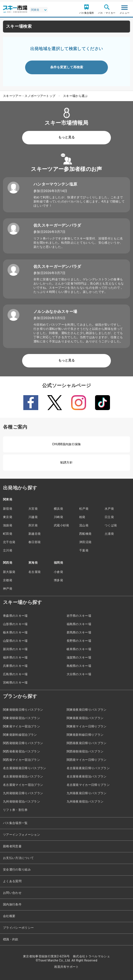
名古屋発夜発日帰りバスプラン (88, 768)
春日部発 (35, 542)
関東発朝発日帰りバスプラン (23, 710)
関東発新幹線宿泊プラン (20, 735)
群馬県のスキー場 (79, 632)
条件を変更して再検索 (67, 67)
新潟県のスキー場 (15, 649)
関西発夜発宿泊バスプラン (22, 751)
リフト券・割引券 (15, 810)
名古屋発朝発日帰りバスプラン (25, 768)
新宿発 (8, 509)
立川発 (8, 550)
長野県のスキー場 (79, 641)
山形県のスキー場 (15, 624)
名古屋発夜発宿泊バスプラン (87, 776)
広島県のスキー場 (15, 674)
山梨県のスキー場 (15, 641)
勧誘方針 (66, 462)
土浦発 (109, 534)
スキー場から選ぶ (75, 96)
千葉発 (84, 550)
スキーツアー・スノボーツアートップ (29, 96)
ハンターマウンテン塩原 (55, 184)
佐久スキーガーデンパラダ (57, 225)
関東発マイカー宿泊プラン (22, 726)
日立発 (109, 517)
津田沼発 (85, 542)
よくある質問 (12, 881)
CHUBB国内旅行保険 (66, 444)
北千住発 (9, 542)
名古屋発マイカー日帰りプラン (88, 785)
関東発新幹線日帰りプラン (85, 735)
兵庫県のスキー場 (15, 666)
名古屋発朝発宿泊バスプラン (23, 776)
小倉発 (58, 572)
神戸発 (8, 589)
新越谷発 (35, 534)
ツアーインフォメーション (22, 835)
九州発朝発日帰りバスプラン (23, 793)
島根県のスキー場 (79, 666)
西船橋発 (85, 534)
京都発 (8, 580)
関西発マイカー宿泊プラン (22, 760)
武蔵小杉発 (62, 525)
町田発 (8, 534)
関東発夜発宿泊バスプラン (85, 718)
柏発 (82, 517)
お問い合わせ (12, 893)
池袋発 (8, 525)
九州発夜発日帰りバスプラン (87, 793)
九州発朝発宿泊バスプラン (22, 802)
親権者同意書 (12, 846)
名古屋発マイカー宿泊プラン (23, 785)
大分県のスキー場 (79, 674)
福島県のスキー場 (79, 624)
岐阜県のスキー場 (79, 649)
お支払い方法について (18, 858)
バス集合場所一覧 (15, 823)
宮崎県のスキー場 (15, 683)
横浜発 (58, 509)
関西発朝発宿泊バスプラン (85, 751)
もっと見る (66, 137)
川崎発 (58, 517)
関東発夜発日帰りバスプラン (87, 710)
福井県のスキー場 (15, 657)
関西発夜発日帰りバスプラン (87, 743)
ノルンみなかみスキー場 (55, 312)
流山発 (84, 525)
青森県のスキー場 (15, 616)
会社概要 (9, 916)
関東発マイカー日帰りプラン (87, 726)
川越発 (33, 517)
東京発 (8, 517)
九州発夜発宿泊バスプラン (85, 802)
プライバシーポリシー (18, 928)
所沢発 (33, 525)
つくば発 (111, 525)
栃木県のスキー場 (15, 632)
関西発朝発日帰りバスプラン (23, 743)
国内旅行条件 (12, 904)
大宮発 (33, 509)
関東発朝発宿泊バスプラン (22, 718)
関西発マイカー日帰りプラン (87, 760)
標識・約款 (11, 939)
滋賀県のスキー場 (79, 657)
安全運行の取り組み (17, 870)
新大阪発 (9, 572)
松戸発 (84, 509)
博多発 (58, 580)
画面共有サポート (66, 967)
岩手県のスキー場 (79, 616)
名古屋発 (35, 572)
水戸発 (109, 509)
